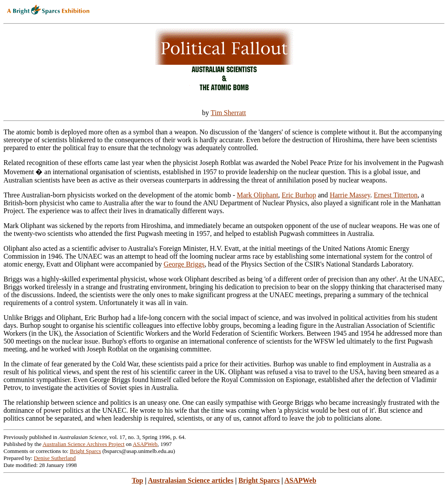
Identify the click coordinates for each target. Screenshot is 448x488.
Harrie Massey (350, 195)
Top (137, 480)
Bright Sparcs (86, 451)
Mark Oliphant (257, 195)
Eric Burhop (299, 195)
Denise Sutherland (55, 458)
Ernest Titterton (395, 195)
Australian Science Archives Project (83, 444)
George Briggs (184, 264)
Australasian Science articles (191, 480)
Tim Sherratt (228, 113)
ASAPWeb (145, 444)
